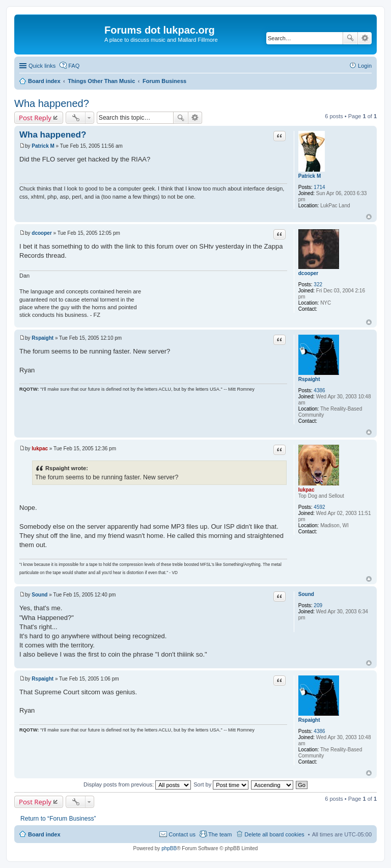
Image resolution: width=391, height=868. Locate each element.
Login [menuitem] (365, 66)
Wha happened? (52, 103)
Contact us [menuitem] (182, 834)
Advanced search (365, 38)
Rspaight (309, 379)
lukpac (306, 490)
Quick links (42, 66)
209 (318, 605)
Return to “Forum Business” (58, 819)
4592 (319, 507)
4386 (319, 390)
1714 (319, 187)
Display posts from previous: (137, 784)
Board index (44, 834)
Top (369, 217)
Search (350, 38)
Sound (306, 594)
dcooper (308, 273)
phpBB (169, 848)
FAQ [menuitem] (74, 66)
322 (318, 284)
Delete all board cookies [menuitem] (274, 834)
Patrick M (310, 176)
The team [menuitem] (220, 834)
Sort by (221, 784)
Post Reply (35, 118)
